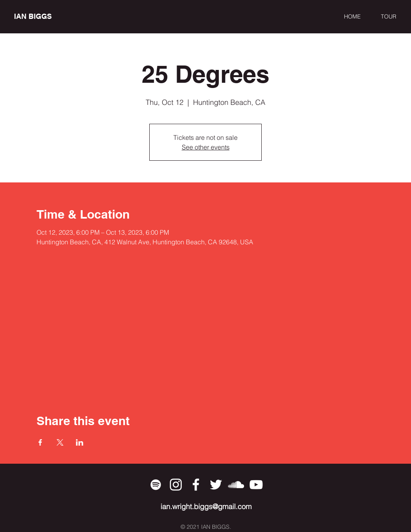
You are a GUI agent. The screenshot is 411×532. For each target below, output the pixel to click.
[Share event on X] (60, 442)
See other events (206, 147)
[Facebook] (196, 485)
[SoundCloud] (236, 485)
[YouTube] (256, 485)
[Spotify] (156, 485)
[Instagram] (176, 485)
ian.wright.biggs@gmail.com (206, 506)
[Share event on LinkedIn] (80, 442)
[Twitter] (216, 485)
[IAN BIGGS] (51, 16)
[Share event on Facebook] (40, 442)
